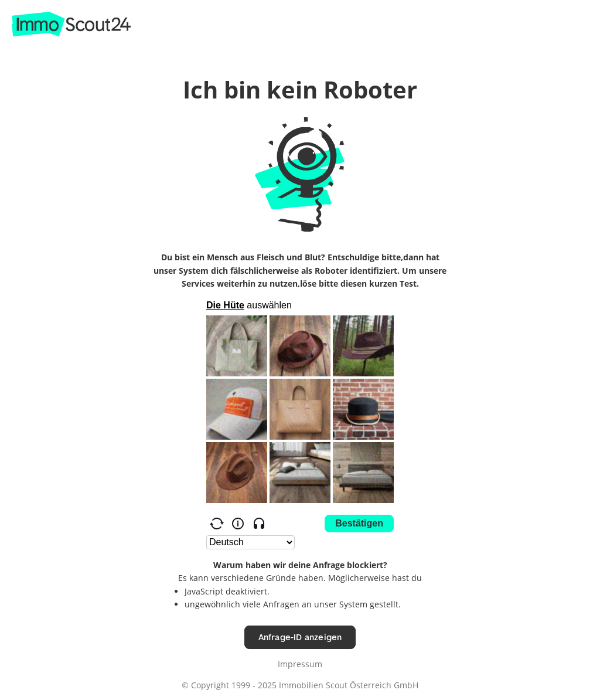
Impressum (300, 664)
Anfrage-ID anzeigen (300, 637)
